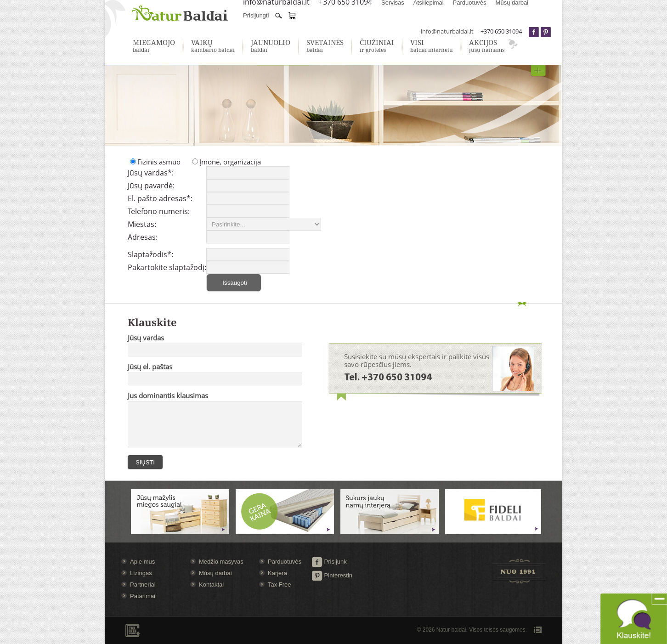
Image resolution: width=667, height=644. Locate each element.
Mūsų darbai (215, 573)
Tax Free (280, 585)
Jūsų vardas (146, 338)
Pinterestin (332, 575)
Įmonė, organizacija (230, 162)
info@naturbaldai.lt (447, 31)
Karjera (277, 573)
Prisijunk (329, 562)
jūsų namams (487, 46)
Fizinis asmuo (159, 162)
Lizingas (141, 573)
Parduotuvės (285, 562)
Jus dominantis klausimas (168, 395)
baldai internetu (432, 46)
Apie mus (142, 562)
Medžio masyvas (221, 562)
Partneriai (143, 585)
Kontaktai (211, 585)
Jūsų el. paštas (150, 367)
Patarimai (143, 596)
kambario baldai (213, 46)
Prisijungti (256, 15)
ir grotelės (377, 46)
